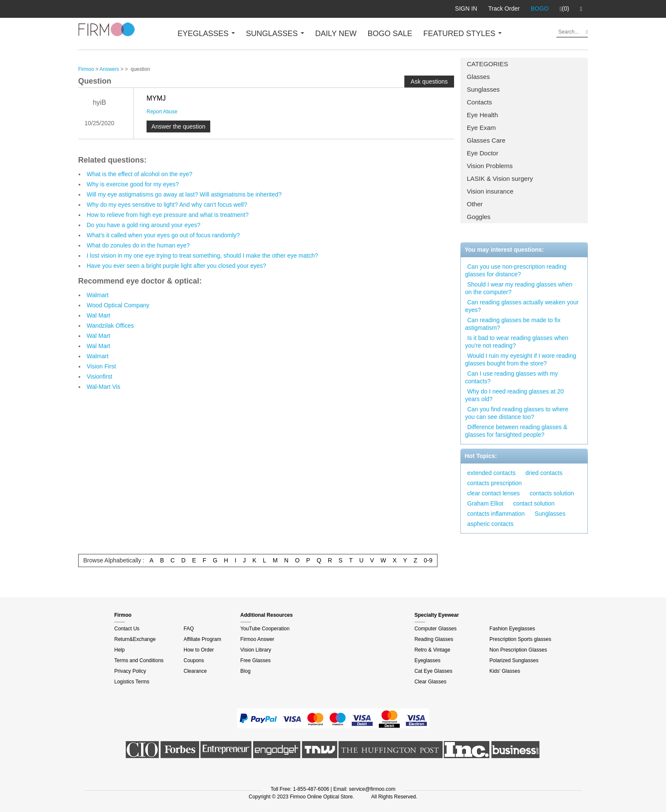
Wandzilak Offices (110, 326)
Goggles (479, 217)
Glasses (478, 77)
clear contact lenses (494, 493)
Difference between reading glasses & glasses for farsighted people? (516, 431)
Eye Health (482, 115)
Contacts (479, 102)
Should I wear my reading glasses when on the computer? (519, 288)
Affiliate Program (202, 639)
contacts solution (552, 493)
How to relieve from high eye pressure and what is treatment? (168, 215)
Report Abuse (162, 112)
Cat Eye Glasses (433, 671)
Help (120, 650)
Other (475, 204)
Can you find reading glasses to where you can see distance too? (517, 413)
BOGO (540, 8)
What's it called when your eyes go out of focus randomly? (163, 235)
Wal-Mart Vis (103, 387)
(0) (564, 9)
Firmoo (86, 69)
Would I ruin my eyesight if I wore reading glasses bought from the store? (521, 360)
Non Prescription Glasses (518, 650)
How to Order (199, 650)
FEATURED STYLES (463, 34)
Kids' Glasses (505, 671)
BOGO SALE (390, 34)
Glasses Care (486, 140)
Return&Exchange (135, 639)
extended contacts (491, 473)
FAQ (189, 629)
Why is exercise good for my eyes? (133, 184)
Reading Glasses (434, 639)
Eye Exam (481, 128)
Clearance (195, 671)
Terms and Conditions (139, 660)
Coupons (194, 660)
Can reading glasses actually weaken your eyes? (522, 306)
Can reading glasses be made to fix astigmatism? (513, 324)
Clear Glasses (430, 682)
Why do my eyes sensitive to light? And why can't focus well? (167, 205)
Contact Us (127, 629)
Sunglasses (483, 89)
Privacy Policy (130, 671)
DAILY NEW (336, 34)
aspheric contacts (490, 524)
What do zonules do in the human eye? (138, 245)
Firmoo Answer (257, 639)
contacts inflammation (496, 514)
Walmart (98, 295)
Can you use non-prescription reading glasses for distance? (516, 270)
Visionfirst (99, 376)
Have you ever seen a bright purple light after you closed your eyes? (176, 266)
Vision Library (256, 650)
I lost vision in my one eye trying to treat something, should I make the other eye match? (202, 256)
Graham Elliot (485, 503)
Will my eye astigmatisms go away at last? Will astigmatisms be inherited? (184, 194)
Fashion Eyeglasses (512, 629)
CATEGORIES (487, 64)
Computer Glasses (436, 629)
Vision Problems (490, 166)
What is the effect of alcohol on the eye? (140, 174)
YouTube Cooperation (265, 629)
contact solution (534, 503)
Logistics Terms (132, 682)
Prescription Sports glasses (520, 639)
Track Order (504, 8)
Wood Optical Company (118, 305)
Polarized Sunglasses (514, 660)
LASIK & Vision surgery (500, 178)
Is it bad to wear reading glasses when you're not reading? (517, 342)
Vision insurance (490, 191)
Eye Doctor (483, 153)
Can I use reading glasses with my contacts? (511, 377)
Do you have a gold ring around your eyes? (144, 225)
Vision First (101, 366)
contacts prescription (494, 483)
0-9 (428, 560)
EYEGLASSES (206, 34)
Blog (246, 671)
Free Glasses (255, 660)
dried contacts (544, 473)
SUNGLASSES (275, 34)
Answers (109, 69)
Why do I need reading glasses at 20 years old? (514, 395)
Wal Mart (98, 315)
